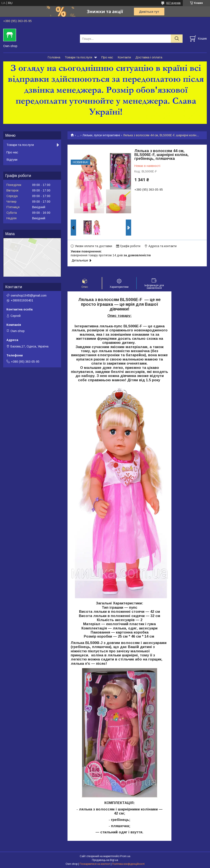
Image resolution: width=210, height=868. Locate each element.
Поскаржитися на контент (95, 864)
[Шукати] (177, 39)
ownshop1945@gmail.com (29, 295)
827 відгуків (173, 3)
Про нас (107, 57)
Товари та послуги (78, 57)
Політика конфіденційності (128, 864)
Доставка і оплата (149, 57)
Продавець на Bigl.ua (105, 860)
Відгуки (12, 160)
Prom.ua (125, 856)
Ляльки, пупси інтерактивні (101, 135)
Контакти (124, 57)
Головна (54, 57)
